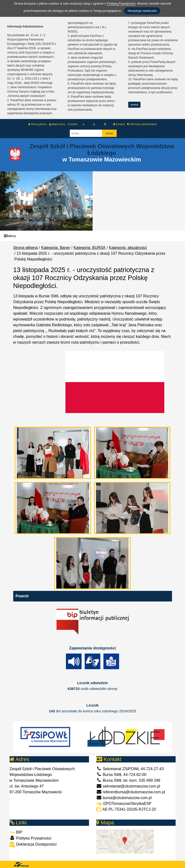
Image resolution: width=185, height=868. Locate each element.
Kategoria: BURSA (90, 248)
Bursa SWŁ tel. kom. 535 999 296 (128, 780)
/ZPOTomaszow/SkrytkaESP (124, 804)
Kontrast (119, 124)
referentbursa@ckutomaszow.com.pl (131, 792)
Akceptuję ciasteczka (142, 11)
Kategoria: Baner (56, 248)
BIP (16, 832)
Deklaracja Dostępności (33, 845)
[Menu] (92, 236)
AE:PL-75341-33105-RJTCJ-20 (126, 809)
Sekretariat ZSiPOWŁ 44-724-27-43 (130, 769)
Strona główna (37, 124)
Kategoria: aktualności (128, 248)
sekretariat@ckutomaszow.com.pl (128, 786)
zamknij (134, 105)
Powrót (22, 596)
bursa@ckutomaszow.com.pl (124, 798)
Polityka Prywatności (31, 838)
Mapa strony (57, 124)
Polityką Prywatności (121, 3)
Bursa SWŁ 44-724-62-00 (121, 775)
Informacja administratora (142, 124)
